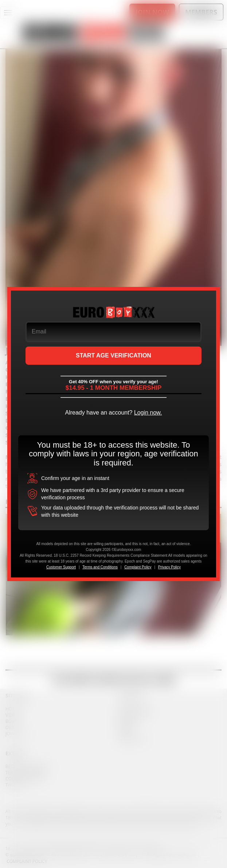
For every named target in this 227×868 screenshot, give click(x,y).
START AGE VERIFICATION (113, 355)
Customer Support (61, 567)
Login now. (148, 413)
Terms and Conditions (100, 567)
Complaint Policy (138, 567)
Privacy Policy (169, 567)
